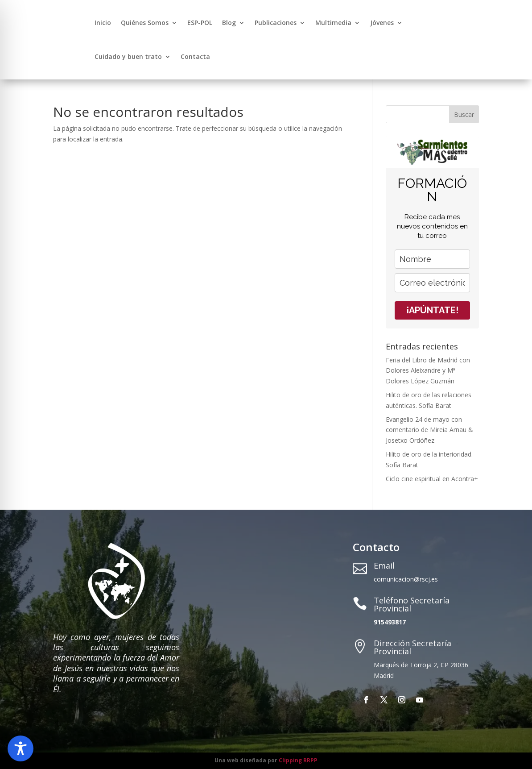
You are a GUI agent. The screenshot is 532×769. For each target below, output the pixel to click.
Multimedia (333, 23)
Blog (229, 23)
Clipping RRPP (298, 760)
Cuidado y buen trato (128, 56)
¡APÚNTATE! (432, 310)
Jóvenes (382, 23)
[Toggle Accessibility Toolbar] (21, 748)
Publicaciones (276, 23)
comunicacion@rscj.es (406, 579)
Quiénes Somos (145, 23)
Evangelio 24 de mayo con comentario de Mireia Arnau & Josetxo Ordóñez (429, 430)
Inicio (103, 23)
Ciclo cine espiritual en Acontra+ (432, 479)
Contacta (195, 56)
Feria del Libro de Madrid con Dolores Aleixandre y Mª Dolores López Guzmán (428, 371)
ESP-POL (200, 23)
